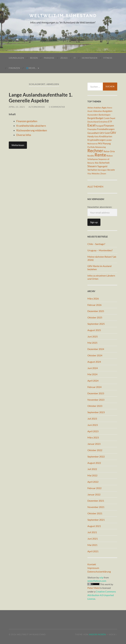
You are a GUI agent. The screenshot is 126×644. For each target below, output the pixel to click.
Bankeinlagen (105, 115)
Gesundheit (93, 133)
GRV (113, 133)
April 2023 (93, 431)
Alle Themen (95, 186)
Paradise (49, 58)
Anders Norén (97, 634)
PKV (100, 144)
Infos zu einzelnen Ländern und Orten (101, 277)
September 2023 (96, 412)
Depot (113, 118)
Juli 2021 (92, 532)
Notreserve (92, 144)
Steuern (92, 166)
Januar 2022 (94, 494)
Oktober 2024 (95, 355)
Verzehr (111, 170)
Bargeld (91, 118)
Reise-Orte (109, 151)
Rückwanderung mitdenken (32, 130)
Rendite (91, 156)
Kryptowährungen (96, 140)
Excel (91, 125)
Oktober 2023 (95, 406)
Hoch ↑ (113, 634)
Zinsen (103, 174)
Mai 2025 (92, 343)
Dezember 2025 (96, 311)
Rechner (95, 151)
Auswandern (93, 115)
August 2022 (94, 463)
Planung (107, 144)
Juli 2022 (92, 469)
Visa (89, 174)
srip (101, 577)
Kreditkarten (106, 136)
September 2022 (96, 456)
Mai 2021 (92, 545)
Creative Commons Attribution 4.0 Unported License (102, 595)
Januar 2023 (94, 444)
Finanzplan (92, 129)
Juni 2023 (93, 425)
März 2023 (93, 437)
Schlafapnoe (93, 159)
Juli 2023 (92, 419)
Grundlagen (16, 58)
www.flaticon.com (97, 581)
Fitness (108, 58)
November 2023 (96, 400)
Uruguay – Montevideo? (100, 250)
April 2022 (93, 482)
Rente (100, 155)
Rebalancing (101, 147)
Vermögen (102, 170)
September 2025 (96, 324)
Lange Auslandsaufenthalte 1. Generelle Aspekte (41, 98)
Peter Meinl (94, 588)
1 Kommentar (57, 107)
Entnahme (103, 122)
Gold (107, 133)
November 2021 (96, 507)
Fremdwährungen (106, 129)
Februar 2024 (94, 387)
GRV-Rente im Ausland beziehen (99, 268)
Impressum (93, 568)
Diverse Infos (24, 135)
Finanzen (14, 68)
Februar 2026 (94, 305)
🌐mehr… (31, 68)
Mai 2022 (92, 475)
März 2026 (93, 298)
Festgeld (100, 126)
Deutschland (93, 122)
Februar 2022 (94, 488)
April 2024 (93, 381)
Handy (91, 136)
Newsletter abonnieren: (102, 211)
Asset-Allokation (95, 111)
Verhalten (92, 170)
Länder (109, 140)
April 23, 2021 (17, 107)
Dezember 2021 (96, 501)
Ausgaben (107, 111)
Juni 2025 (93, 336)
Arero (110, 108)
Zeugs (64, 58)
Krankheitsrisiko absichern (31, 126)
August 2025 (94, 330)
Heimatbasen (90, 58)
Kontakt (92, 564)
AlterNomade (37, 107)
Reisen (34, 58)
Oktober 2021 (95, 513)
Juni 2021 (93, 539)
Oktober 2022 (95, 450)
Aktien (90, 108)
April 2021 (93, 551)
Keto (97, 137)
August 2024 (94, 362)
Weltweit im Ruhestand (63, 16)
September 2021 (96, 520)
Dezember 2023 (96, 393)
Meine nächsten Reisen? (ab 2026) (102, 258)
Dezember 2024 (96, 349)
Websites (96, 174)
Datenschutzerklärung (99, 572)
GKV (102, 133)
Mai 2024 (92, 374)
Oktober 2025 (95, 317)
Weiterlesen (18, 145)
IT (75, 58)
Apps (104, 108)
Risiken (110, 156)
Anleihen (97, 108)
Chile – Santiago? (96, 244)
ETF (110, 122)
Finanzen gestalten (27, 121)
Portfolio (91, 147)
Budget (100, 118)
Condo (107, 118)
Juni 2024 (93, 368)
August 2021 (94, 526)
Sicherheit (104, 163)
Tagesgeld (102, 166)
